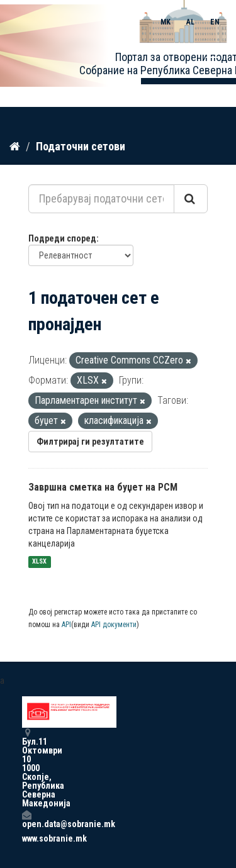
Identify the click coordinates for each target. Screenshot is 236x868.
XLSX (39, 562)
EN (215, 22)
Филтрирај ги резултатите (90, 442)
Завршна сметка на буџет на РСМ (103, 487)
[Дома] (15, 147)
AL (190, 22)
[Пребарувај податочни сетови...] (101, 199)
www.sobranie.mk (26, 838)
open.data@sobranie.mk (26, 819)
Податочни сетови (81, 146)
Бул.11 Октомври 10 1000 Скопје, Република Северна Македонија (26, 768)
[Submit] (191, 199)
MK (166, 22)
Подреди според (62, 238)
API (66, 625)
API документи (114, 625)
